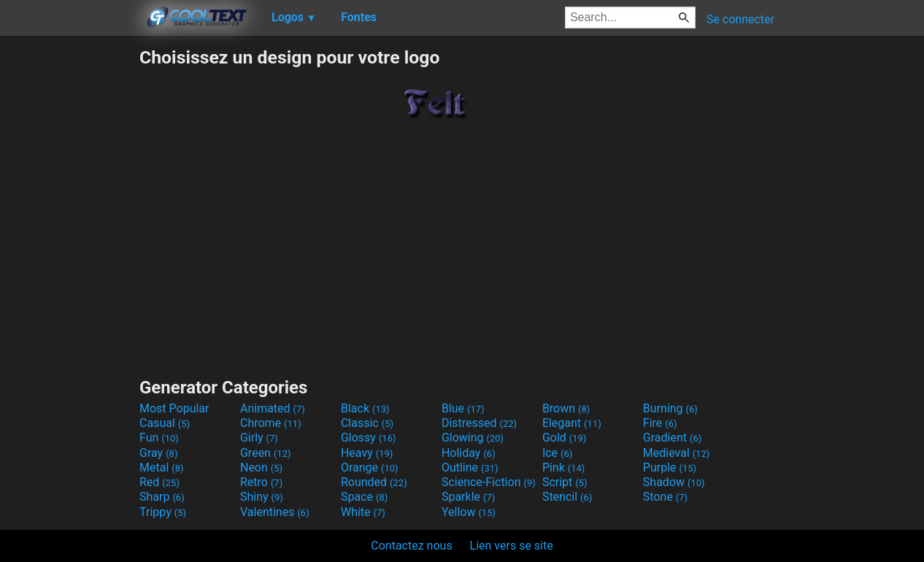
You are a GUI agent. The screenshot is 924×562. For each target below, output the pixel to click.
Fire (660, 423)
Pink (564, 467)
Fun (159, 438)
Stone (665, 497)
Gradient (672, 438)
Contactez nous (411, 546)
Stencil (567, 497)
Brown (566, 408)
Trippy (163, 512)
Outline (470, 467)
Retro (261, 482)
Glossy (369, 438)
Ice (557, 453)
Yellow (469, 512)
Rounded (374, 482)
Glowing (473, 438)
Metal (162, 467)
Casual (165, 423)
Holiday (469, 453)
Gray (158, 453)
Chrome (271, 423)
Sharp (162, 497)
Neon (261, 467)
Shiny (262, 497)
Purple (670, 467)
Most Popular (174, 408)
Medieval (677, 453)
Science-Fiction (489, 482)
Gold (565, 438)
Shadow (674, 482)
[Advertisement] (69, 266)
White (363, 512)
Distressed (479, 423)
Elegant (572, 423)
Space (364, 497)
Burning (670, 408)
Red (159, 482)
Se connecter (740, 19)
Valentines (275, 512)
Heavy (367, 453)
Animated (273, 408)
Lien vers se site (512, 546)
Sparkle (468, 497)
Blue (463, 408)
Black (365, 408)
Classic (367, 423)
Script (565, 482)
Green (266, 453)
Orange (370, 467)
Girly (259, 438)
